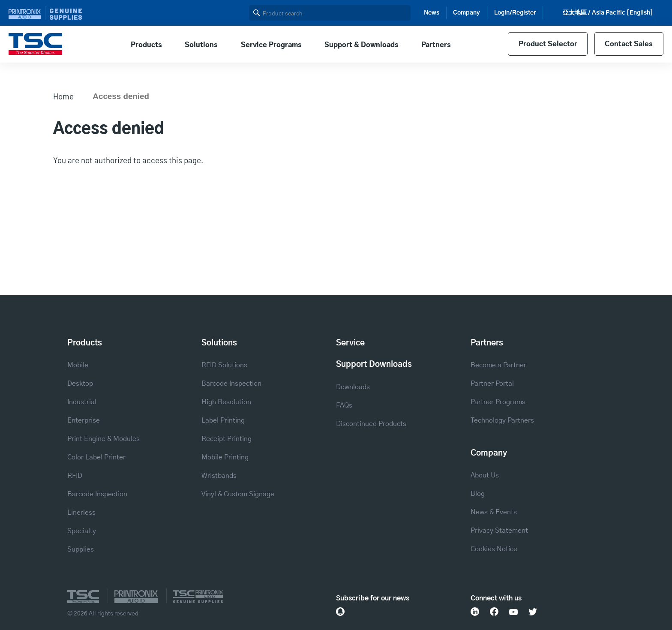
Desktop (80, 384)
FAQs (344, 405)
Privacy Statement (499, 531)
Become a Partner (498, 365)
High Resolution (226, 402)
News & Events (494, 512)
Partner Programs (498, 402)
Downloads (353, 387)
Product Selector (548, 44)
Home (63, 96)
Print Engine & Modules (103, 439)
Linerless (81, 513)
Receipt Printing (226, 439)
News (432, 13)
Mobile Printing (225, 457)
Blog (478, 494)
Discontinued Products (371, 424)
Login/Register (515, 13)
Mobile (78, 365)
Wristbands (219, 476)
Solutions (201, 45)
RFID (75, 476)
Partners (436, 45)
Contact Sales (629, 44)
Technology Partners (502, 420)
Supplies (81, 549)
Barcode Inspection (97, 494)
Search (257, 13)
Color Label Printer (96, 457)
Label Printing (223, 420)
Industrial (82, 402)
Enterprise (84, 420)
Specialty (82, 531)
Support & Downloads (361, 45)
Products (146, 45)
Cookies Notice (494, 549)
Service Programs (271, 45)
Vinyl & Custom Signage (238, 494)
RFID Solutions (224, 365)
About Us (485, 475)
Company (466, 13)
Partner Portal (492, 384)
